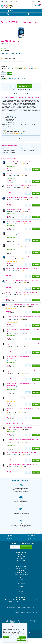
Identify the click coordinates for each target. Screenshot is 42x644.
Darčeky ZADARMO (21, 575)
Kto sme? (21, 590)
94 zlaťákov (27, 459)
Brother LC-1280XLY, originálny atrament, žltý (18, 261)
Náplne (10, 15)
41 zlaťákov (26, 433)
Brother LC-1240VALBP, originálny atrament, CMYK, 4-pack (22, 296)
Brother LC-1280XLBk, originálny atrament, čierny (19, 166)
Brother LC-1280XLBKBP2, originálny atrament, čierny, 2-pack (23, 202)
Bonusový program (21, 564)
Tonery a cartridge (9, 22)
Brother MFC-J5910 (9, 152)
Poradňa (21, 584)
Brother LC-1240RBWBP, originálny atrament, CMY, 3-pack (21, 273)
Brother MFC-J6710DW (28, 154)
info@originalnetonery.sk (31, 604)
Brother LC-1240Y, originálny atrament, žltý (18, 249)
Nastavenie (23, 637)
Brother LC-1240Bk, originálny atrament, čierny (19, 178)
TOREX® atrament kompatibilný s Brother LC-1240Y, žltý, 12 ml (23, 401)
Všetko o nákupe (36, 2)
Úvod (3, 22)
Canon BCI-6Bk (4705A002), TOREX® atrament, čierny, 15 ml (23, 469)
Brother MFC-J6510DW (10, 154)
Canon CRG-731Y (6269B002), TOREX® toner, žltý (20, 431)
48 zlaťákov (25, 337)
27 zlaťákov (25, 364)
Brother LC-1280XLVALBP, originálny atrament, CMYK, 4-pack (22, 308)
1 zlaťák (26, 168)
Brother (16, 22)
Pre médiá (21, 596)
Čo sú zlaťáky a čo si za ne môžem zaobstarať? (13, 65)
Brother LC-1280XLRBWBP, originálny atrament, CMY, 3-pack (22, 285)
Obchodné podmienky (21, 594)
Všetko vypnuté (21, 639)
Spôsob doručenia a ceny (21, 559)
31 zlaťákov (25, 324)
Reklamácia (21, 566)
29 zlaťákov (25, 470)
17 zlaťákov (25, 351)
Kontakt (21, 598)
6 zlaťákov (26, 447)
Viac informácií (21, 634)
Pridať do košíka (24, 90)
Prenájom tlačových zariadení (21, 580)
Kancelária (31, 18)
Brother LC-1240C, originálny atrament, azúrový (19, 213)
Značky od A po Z (21, 562)
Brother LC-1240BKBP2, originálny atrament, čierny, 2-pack (22, 190)
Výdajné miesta (21, 561)
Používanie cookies (21, 592)
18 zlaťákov (23, 403)
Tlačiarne (10, 18)
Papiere (31, 15)
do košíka (36, 174)
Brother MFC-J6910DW (10, 157)
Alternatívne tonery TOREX (21, 576)
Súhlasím (6, 637)
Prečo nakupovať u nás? (21, 573)
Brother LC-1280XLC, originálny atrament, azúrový (20, 225)
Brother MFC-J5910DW (28, 152)
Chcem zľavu (26, 551)
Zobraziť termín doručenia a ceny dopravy (12, 57)
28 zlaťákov (26, 391)
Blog (21, 582)
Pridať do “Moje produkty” (21, 98)
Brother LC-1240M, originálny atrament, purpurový (20, 237)
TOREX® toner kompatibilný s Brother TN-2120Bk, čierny (21, 457)
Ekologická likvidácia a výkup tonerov (21, 578)
